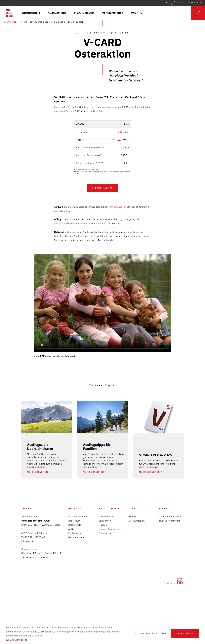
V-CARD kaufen (102, 188)
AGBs (71, 529)
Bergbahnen (105, 521)
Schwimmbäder (107, 517)
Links (163, 508)
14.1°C (180, 3)
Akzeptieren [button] (185, 634)
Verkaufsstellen (137, 521)
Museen (103, 525)
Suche (198, 13)
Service (135, 508)
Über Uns (75, 508)
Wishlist (196, 3)
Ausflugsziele (109, 508)
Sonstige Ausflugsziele (110, 529)
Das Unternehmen (78, 517)
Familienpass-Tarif (118, 207)
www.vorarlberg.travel (170, 517)
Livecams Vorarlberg (170, 521)
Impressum (74, 521)
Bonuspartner (106, 533)
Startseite (10, 22)
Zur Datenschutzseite (16, 640)
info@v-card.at (29, 541)
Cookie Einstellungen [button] (151, 634)
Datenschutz (75, 525)
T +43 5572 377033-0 (33, 537)
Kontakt (133, 517)
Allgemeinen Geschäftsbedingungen (72, 223)
